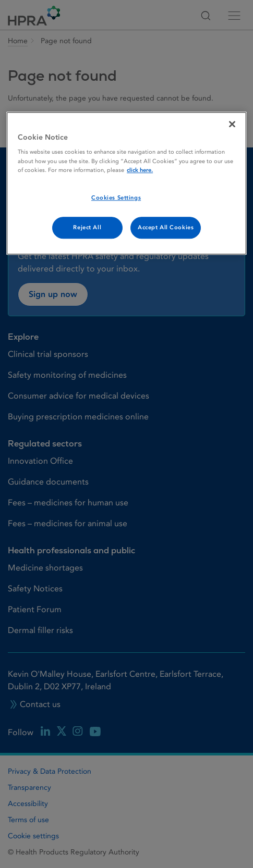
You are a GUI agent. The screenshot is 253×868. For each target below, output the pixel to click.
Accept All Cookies (166, 227)
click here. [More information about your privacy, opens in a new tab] (140, 170)
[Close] (232, 124)
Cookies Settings (116, 198)
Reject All (87, 227)
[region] (127, 183)
